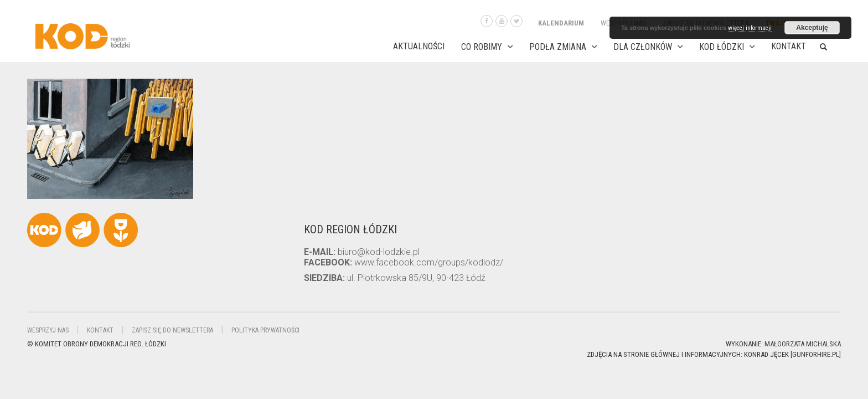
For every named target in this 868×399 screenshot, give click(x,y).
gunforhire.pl (816, 354)
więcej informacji (750, 28)
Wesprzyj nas (48, 330)
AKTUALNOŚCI (419, 46)
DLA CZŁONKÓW (643, 47)
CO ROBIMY (482, 47)
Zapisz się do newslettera (172, 330)
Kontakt (789, 46)
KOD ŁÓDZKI (722, 47)
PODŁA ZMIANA (558, 47)
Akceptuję (812, 28)
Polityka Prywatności (265, 330)
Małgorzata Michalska (803, 344)
